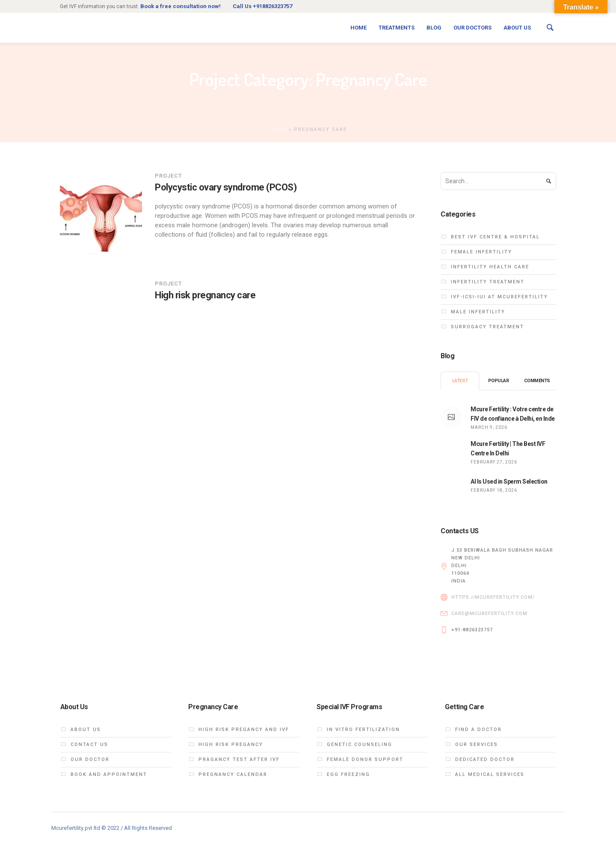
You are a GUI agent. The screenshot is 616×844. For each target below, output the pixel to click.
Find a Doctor (478, 730)
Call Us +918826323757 (262, 6)
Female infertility (481, 252)
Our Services (477, 744)
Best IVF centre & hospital (495, 237)
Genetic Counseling (360, 744)
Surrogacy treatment (487, 327)
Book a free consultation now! (181, 6)
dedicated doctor (485, 759)
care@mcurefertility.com (489, 614)
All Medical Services (490, 774)
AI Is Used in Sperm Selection (509, 481)
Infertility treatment (488, 282)
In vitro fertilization (363, 730)
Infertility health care (490, 267)
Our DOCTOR (90, 759)
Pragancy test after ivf (239, 759)
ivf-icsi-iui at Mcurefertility (499, 297)
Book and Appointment (109, 774)
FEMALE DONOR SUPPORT (365, 759)
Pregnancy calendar (233, 774)
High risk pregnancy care (205, 295)
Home (278, 129)
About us (86, 730)
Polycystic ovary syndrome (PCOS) (226, 187)
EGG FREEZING (348, 774)
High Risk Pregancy (231, 744)
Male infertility (478, 312)
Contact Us (89, 744)
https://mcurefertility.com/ (493, 597)
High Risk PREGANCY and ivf (244, 730)
